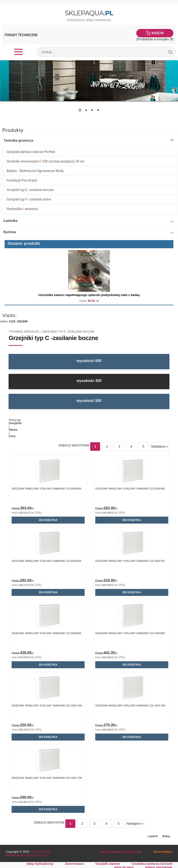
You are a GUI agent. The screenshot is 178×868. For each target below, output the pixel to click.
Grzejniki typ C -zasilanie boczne (30, 190)
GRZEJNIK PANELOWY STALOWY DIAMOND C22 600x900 (130, 633)
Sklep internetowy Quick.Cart (121, 852)
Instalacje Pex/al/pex (22, 180)
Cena (12, 436)
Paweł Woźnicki (41, 852)
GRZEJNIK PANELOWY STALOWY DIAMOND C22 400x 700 (47, 778)
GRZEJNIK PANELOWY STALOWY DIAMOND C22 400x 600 (130, 706)
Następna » (160, 446)
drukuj (166, 836)
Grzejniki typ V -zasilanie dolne (29, 199)
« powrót (152, 836)
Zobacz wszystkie (74, 445)
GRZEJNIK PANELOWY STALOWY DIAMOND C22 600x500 (46, 561)
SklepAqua (89, 13)
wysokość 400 (89, 381)
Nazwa (13, 430)
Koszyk (158, 33)
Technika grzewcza (18, 140)
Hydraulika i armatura (22, 209)
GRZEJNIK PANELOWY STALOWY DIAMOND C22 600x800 (46, 633)
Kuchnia (10, 232)
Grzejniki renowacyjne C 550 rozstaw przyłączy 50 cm (46, 161)
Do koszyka (48, 520)
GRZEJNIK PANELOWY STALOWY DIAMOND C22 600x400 (130, 489)
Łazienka (10, 221)
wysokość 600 (89, 361)
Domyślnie (15, 423)
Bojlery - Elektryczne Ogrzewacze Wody (35, 171)
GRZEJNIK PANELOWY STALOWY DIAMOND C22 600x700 (130, 561)
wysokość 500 (89, 401)
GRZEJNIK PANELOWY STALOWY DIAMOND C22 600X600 (46, 489)
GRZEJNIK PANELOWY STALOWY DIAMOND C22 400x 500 (47, 706)
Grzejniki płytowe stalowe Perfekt (31, 152)
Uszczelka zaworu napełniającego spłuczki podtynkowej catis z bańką (89, 295)
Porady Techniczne (21, 35)
